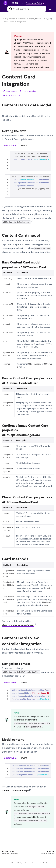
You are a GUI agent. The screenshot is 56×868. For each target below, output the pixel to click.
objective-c (10, 146)
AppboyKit (19, 39)
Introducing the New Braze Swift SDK (31, 67)
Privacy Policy (37, 863)
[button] (36, 3)
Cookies (46, 863)
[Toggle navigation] (50, 9)
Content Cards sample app (15, 791)
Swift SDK (45, 46)
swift (24, 146)
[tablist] (28, 146)
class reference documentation (18, 625)
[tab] (10, 146)
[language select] (19, 3)
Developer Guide (8, 19)
